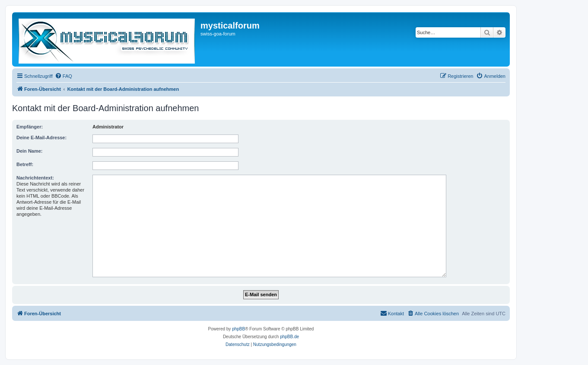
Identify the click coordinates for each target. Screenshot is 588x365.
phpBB (238, 329)
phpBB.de (289, 337)
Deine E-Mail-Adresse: (41, 138)
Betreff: (25, 164)
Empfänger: (30, 127)
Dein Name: (30, 151)
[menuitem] (64, 76)
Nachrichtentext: (35, 178)
